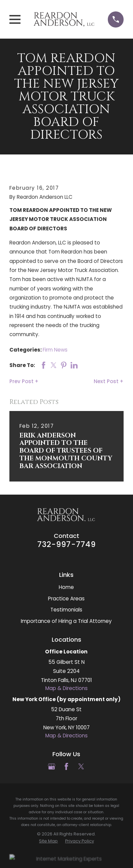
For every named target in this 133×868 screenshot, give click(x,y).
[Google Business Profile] (52, 766)
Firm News (55, 350)
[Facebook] (66, 766)
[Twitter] (81, 766)
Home (66, 587)
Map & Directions (66, 688)
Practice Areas (66, 599)
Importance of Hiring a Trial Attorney (66, 621)
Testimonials (66, 610)
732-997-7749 (67, 544)
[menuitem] (48, 841)
